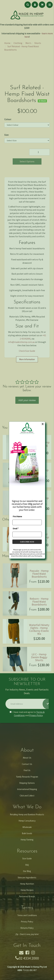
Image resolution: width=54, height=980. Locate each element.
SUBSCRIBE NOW (27, 542)
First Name (17, 516)
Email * (16, 528)
